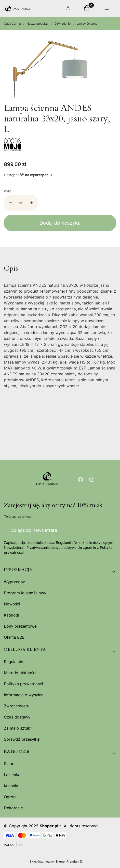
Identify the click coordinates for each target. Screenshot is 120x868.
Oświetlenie (63, 24)
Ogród (10, 797)
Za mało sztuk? (18, 728)
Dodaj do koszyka (60, 223)
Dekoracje (13, 808)
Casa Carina (12, 24)
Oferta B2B (14, 637)
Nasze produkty (38, 24)
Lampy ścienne (87, 24)
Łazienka (12, 775)
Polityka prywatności (23, 684)
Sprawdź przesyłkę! (22, 739)
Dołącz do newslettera (34, 530)
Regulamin (64, 543)
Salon (9, 764)
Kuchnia (11, 786)
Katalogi (12, 615)
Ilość (8, 191)
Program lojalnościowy (25, 593)
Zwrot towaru (17, 706)
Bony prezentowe (20, 626)
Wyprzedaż (14, 582)
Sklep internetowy (54, 861)
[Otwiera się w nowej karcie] (80, 479)
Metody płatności (20, 673)
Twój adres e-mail (18, 516)
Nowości (12, 604)
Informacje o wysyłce (24, 695)
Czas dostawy (17, 717)
